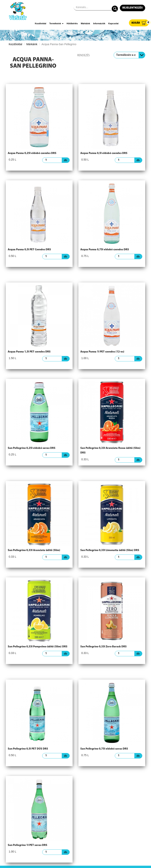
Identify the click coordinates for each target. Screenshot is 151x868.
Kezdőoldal (41, 23)
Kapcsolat (114, 23)
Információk (99, 23)
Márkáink (86, 23)
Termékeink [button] (56, 23)
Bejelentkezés (133, 8)
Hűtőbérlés (72, 23)
